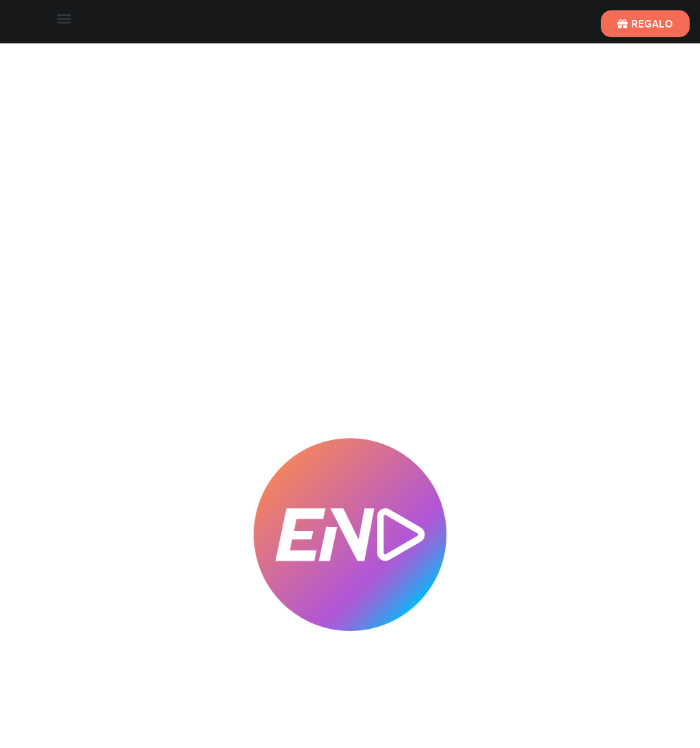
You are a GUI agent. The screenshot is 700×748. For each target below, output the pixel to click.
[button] (64, 18)
